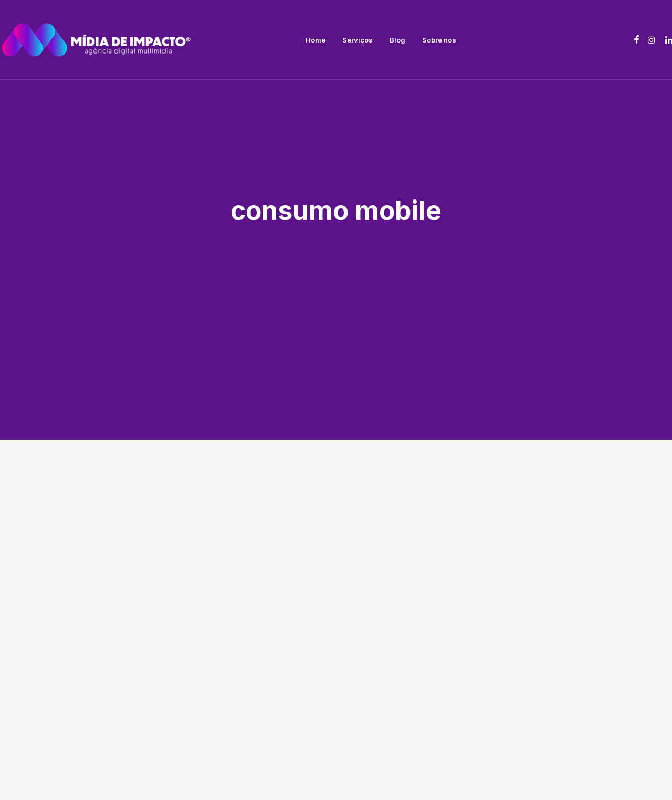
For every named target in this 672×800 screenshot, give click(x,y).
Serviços (358, 40)
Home (316, 40)
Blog (397, 40)
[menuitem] (316, 40)
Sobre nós (439, 40)
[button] (637, 40)
